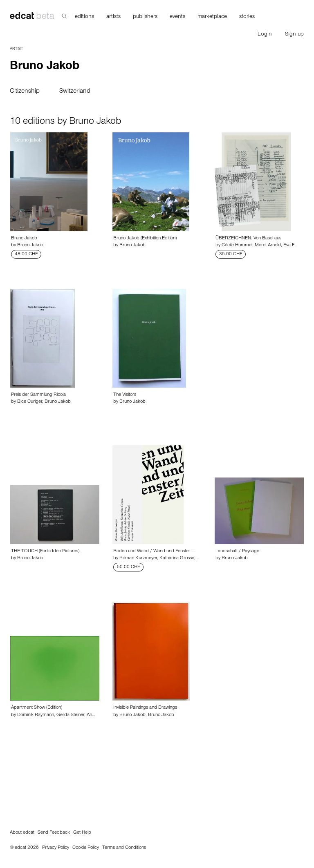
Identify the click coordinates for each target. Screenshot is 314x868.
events (177, 17)
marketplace (212, 17)
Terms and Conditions (124, 848)
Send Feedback (54, 833)
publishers (145, 17)
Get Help (82, 833)
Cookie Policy (86, 848)
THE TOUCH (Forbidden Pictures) (45, 551)
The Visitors (125, 395)
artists (113, 17)
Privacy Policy (56, 848)
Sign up (294, 35)
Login (265, 35)
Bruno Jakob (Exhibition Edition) (145, 239)
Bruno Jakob (24, 239)
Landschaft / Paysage (237, 551)
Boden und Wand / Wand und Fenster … (154, 551)
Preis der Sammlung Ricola (38, 395)
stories (247, 17)
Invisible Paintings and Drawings (145, 708)
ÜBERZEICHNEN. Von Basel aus (248, 239)
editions (84, 17)
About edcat (22, 833)
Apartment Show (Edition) (37, 708)
